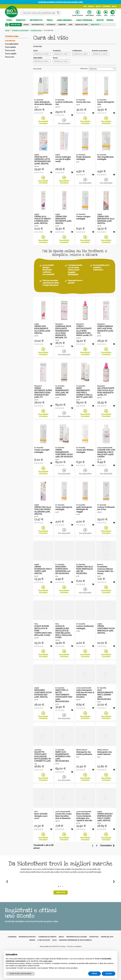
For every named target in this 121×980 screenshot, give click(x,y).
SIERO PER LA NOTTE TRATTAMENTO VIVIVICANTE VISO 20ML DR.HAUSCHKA (64, 696)
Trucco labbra (10, 47)
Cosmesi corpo (12, 36)
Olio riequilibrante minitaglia (105, 158)
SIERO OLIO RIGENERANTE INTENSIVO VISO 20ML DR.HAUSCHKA (63, 757)
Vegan (26, 25)
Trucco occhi (10, 50)
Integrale (51, 25)
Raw (70, 25)
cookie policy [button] (48, 961)
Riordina (106, 6)
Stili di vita (15, 25)
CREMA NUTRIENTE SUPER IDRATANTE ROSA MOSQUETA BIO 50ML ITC (43, 393)
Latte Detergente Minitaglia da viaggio (84, 509)
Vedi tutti (96, 25)
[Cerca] (41, 13)
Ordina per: (84, 69)
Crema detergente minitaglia (64, 508)
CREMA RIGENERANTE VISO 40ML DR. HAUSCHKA (62, 392)
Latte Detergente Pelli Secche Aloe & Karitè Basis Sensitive (85, 694)
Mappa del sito (107, 937)
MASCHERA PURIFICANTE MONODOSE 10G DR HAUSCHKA (63, 570)
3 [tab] (63, 886)
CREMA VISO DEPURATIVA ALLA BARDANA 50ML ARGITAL (106, 220)
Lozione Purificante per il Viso (106, 508)
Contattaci (94, 937)
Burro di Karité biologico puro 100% (41, 816)
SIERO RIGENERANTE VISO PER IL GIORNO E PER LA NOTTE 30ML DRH (84, 393)
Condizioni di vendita (47, 937)
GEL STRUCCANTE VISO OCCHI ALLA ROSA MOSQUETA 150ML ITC (106, 392)
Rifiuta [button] (95, 974)
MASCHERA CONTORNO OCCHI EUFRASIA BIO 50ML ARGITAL (43, 694)
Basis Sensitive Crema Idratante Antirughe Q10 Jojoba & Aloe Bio (84, 817)
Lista (106, 13)
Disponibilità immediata (43, 120)
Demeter (62, 25)
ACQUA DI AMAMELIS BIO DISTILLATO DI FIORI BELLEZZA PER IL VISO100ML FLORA (64, 632)
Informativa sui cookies (77, 937)
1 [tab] (59, 886)
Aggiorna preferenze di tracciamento (75, 940)
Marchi (91, 6)
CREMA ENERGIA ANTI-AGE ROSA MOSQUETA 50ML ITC (105, 330)
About (98, 6)
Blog (114, 6)
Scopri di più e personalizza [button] (20, 974)
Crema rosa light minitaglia (42, 451)
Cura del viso (10, 41)
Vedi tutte (61, 892)
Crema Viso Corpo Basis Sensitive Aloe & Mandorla (63, 816)
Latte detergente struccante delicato (43, 103)
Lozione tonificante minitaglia (85, 627)
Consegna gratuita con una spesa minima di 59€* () (75, 270)
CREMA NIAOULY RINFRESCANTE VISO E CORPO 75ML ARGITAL (105, 817)
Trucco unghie (11, 54)
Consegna (12, 937)
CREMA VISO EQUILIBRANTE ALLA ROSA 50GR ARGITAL (42, 330)
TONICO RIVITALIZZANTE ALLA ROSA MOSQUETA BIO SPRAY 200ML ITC (84, 331)
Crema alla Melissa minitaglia (85, 451)
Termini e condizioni (74, 946)
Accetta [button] (109, 974)
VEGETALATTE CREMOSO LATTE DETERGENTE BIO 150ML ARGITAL (42, 160)
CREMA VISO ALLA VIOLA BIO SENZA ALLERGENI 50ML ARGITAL (43, 511)
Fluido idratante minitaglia (83, 158)
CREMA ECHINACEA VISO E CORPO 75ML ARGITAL (43, 570)
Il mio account (44, 940)
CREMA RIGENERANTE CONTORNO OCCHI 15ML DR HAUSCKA (64, 453)
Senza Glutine (81, 25)
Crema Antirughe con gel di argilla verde (63, 159)
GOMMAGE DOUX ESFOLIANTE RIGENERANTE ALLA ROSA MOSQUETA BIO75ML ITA (63, 332)
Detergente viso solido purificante (84, 753)
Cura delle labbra (12, 44)
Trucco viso (9, 57)
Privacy (63, 946)
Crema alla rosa (83, 102)
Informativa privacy (27, 937)
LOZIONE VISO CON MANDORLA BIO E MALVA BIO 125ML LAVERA (106, 453)
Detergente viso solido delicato (105, 753)
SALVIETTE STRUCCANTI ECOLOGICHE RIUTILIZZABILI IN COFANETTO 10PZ (42, 757)
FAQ (85, 6)
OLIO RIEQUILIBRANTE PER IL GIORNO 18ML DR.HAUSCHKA (105, 695)
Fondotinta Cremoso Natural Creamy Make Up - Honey (106, 570)
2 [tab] (61, 886)
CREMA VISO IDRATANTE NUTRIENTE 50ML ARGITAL (63, 220)
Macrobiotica (38, 25)
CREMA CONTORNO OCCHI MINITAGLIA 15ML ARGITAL (106, 630)
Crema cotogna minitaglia (83, 218)
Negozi (32, 940)
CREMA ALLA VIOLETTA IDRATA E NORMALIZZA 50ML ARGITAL (42, 220)
